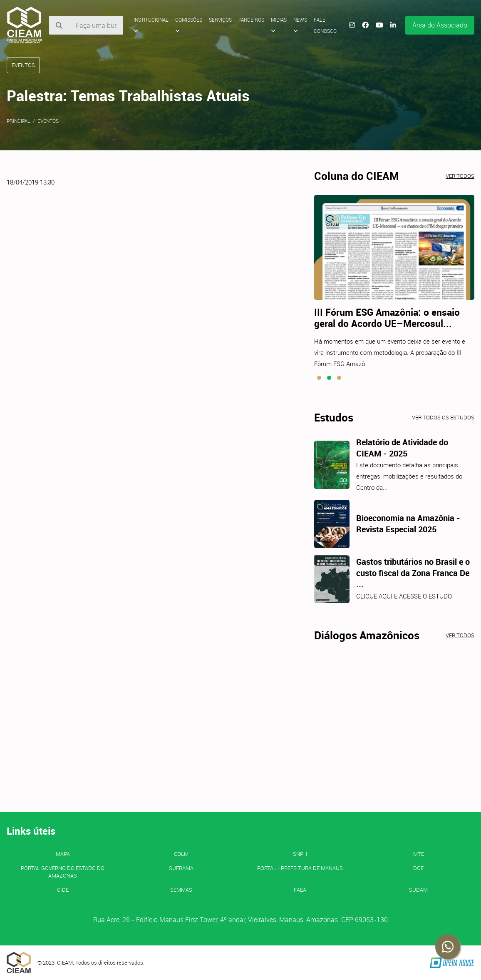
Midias (279, 25)
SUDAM (418, 890)
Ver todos (460, 176)
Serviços (220, 20)
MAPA (63, 854)
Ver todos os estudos (443, 417)
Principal (19, 121)
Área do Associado (440, 25)
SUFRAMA (181, 868)
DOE (418, 868)
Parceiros (251, 20)
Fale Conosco (325, 25)
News (300, 25)
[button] (319, 378)
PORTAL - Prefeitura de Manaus (300, 868)
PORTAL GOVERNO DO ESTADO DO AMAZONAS (63, 872)
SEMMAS (181, 890)
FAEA (300, 890)
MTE (419, 854)
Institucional (151, 25)
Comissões (189, 25)
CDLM (181, 854)
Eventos (48, 121)
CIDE (63, 890)
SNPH (300, 854)
